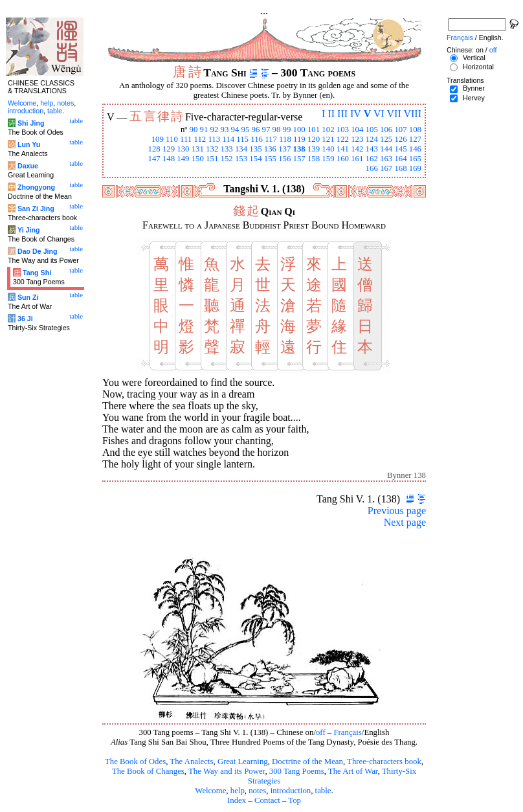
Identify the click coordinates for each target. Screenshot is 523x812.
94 (235, 130)
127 (415, 139)
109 (158, 139)
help (238, 791)
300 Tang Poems (297, 771)
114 (228, 139)
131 (198, 149)
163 (386, 159)
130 (183, 149)
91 (204, 130)
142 (357, 149)
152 (227, 159)
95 (246, 130)
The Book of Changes (148, 771)
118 (285, 139)
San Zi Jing (36, 209)
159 (328, 159)
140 (328, 149)
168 (400, 168)
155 (270, 159)
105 (372, 130)
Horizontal (478, 67)
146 (415, 149)
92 (215, 130)
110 (172, 139)
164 (400, 159)
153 (241, 159)
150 (198, 159)
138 (299, 149)
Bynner (474, 88)
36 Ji (25, 319)
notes (257, 791)
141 (343, 149)
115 (242, 139)
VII (394, 114)
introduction (291, 791)
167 (386, 168)
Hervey (474, 98)
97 (266, 130)
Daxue (28, 166)
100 (299, 130)
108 (415, 130)
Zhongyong (36, 187)
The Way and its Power (227, 771)
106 (386, 130)
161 (357, 159)
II (331, 114)
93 (225, 130)
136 (270, 149)
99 (287, 130)
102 (328, 130)
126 (400, 139)
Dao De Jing (38, 251)
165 (415, 159)
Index (237, 800)
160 (343, 159)
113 (214, 139)
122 (343, 139)
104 (357, 130)
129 (169, 149)
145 (400, 149)
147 (154, 159)
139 (314, 149)
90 (194, 130)
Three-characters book (384, 761)
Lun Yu (29, 144)
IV (356, 114)
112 (200, 139)
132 (212, 149)
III (342, 114)
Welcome (210, 791)
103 (343, 130)
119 (299, 139)
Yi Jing (29, 230)
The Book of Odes (135, 761)
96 (256, 130)
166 (372, 168)
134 (241, 149)
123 (357, 139)
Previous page (397, 511)
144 (386, 149)
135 (255, 149)
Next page (405, 522)
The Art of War (353, 771)
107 (400, 130)
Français (347, 732)
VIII (412, 114)
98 (277, 130)
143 (372, 149)
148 (169, 159)
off (321, 732)
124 (372, 139)
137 (284, 149)
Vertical (474, 58)
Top (295, 800)
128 (154, 149)
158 (314, 159)
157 (299, 159)
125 (386, 139)
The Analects (191, 761)
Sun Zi (28, 297)
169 (415, 168)
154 (255, 159)
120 (314, 139)
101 (314, 130)
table (323, 791)
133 (227, 149)
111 (186, 139)
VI (379, 114)
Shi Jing (31, 123)
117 (271, 139)
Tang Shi (37, 273)
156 (284, 159)
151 (212, 159)
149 (183, 159)
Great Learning (243, 761)
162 (372, 159)
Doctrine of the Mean (307, 761)
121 (328, 139)
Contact (267, 800)
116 (257, 139)
